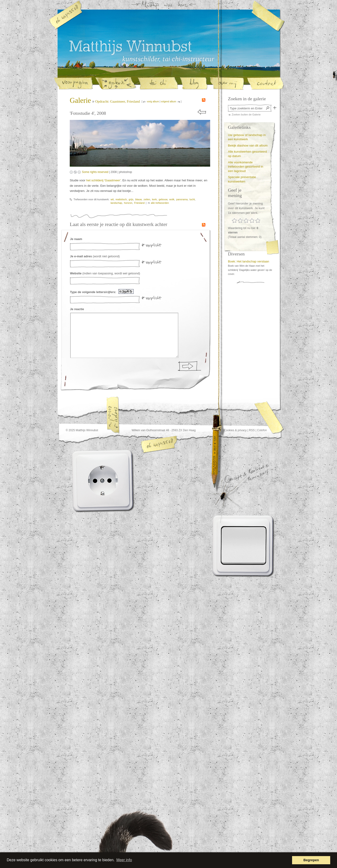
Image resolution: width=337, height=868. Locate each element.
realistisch (121, 199)
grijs (131, 199)
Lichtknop (244, 545)
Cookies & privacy (235, 430)
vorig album (153, 102)
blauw (139, 199)
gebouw (163, 199)
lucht (192, 199)
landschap (116, 203)
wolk (172, 199)
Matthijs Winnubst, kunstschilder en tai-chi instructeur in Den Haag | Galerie (168, 59)
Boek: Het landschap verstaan (249, 261)
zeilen (147, 199)
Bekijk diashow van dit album (248, 145)
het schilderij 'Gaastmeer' (103, 180)
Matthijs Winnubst (130, 48)
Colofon (262, 430)
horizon (128, 203)
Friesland (139, 203)
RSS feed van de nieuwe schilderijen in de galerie (204, 100)
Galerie (80, 100)
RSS (252, 430)
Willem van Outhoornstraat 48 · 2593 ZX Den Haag (164, 430)
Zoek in (275, 108)
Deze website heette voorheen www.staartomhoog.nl (147, 839)
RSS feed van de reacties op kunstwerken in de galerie (204, 225)
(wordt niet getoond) (95, 256)
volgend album (169, 102)
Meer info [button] (124, 860)
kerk (154, 199)
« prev (202, 112)
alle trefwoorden (160, 203)
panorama (182, 199)
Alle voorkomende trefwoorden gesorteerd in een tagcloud (245, 167)
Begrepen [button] (311, 860)
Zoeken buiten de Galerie (246, 115)
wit (112, 199)
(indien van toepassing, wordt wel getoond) (105, 273)
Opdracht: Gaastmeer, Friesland (118, 101)
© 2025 (70, 430)
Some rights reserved (95, 172)
